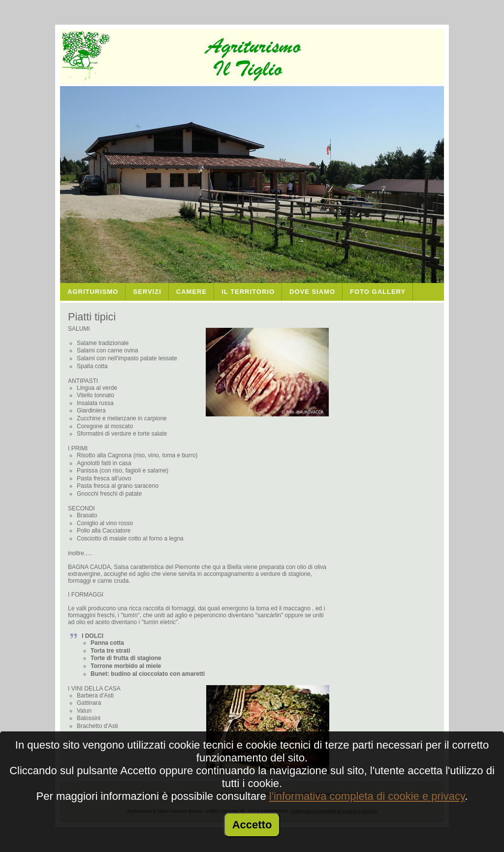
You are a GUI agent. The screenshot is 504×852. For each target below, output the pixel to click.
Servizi (147, 292)
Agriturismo (93, 292)
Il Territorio (248, 292)
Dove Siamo (312, 292)
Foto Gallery (378, 292)
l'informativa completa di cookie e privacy (367, 796)
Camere (191, 292)
